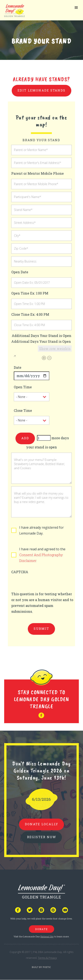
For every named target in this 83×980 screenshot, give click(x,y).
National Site (47, 936)
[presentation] (43, 583)
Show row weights (55, 348)
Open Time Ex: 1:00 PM (30, 293)
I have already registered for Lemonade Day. (41, 530)
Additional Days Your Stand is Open (41, 341)
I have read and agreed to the (42, 555)
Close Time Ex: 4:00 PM (30, 314)
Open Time (23, 387)
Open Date (20, 272)
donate (41, 929)
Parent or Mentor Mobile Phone (38, 173)
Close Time (23, 410)
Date (18, 367)
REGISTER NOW (41, 837)
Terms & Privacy (47, 958)
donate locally (41, 824)
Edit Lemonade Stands (41, 90)
